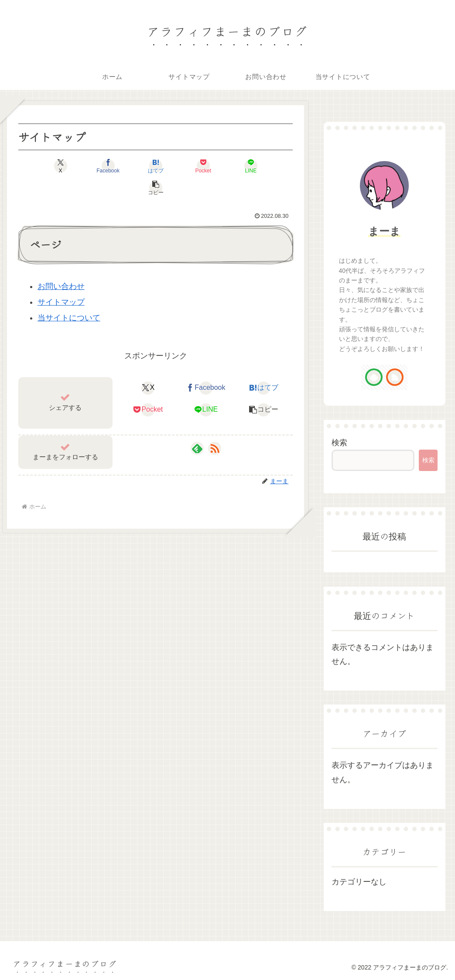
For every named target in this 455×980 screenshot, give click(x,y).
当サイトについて (69, 296)
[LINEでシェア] (225, 166)
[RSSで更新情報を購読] (215, 426)
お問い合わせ (61, 265)
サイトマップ (61, 280)
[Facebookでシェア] (87, 166)
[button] (271, 166)
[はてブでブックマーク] (133, 166)
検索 (339, 443)
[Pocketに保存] (179, 166)
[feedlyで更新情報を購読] (197, 426)
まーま (384, 231)
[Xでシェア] (40, 166)
